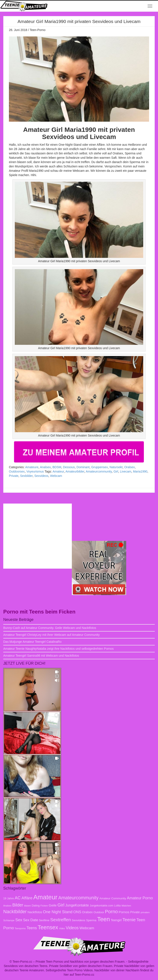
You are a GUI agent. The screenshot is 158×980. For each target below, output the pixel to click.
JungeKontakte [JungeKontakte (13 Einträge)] (77, 905)
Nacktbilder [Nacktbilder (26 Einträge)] (15, 912)
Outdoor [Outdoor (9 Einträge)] (99, 912)
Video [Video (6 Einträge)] (62, 928)
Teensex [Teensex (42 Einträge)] (48, 927)
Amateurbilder (75, 471)
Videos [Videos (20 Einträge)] (72, 928)
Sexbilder (26, 476)
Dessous (69, 467)
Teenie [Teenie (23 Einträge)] (129, 920)
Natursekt (116, 467)
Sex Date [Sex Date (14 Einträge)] (31, 920)
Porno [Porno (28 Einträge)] (111, 912)
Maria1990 (140, 471)
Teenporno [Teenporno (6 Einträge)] (20, 928)
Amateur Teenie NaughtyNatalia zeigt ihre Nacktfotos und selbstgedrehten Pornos (58, 649)
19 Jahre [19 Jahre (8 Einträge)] (9, 898)
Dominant (83, 467)
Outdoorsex (17, 471)
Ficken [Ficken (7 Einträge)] (44, 906)
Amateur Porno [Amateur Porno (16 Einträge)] (140, 898)
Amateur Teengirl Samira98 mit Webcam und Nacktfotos (41, 656)
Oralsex (129, 467)
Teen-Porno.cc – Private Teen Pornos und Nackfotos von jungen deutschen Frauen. (69, 962)
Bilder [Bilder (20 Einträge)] (18, 905)
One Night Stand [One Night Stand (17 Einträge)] (58, 912)
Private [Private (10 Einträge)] (135, 912)
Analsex (45, 467)
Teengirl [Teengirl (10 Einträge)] (116, 920)
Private (14, 476)
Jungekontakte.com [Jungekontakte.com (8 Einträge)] (102, 906)
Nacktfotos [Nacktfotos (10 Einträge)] (35, 912)
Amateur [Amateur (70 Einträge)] (45, 897)
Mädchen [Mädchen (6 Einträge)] (126, 906)
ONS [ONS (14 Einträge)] (77, 912)
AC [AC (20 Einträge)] (18, 898)
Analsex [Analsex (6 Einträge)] (7, 906)
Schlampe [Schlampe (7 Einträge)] (9, 920)
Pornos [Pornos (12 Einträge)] (124, 912)
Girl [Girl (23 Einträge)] (61, 905)
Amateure (32, 467)
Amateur (58, 471)
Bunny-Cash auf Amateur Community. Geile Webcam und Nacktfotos (50, 628)
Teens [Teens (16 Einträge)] (32, 928)
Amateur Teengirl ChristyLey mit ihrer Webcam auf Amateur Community (51, 635)
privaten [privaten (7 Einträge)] (145, 912)
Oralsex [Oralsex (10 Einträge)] (87, 912)
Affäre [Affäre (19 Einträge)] (27, 898)
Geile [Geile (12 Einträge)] (53, 905)
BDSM (57, 467)
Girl (116, 471)
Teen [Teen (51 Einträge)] (104, 919)
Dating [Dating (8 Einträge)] (36, 906)
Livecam (126, 471)
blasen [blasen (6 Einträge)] (27, 906)
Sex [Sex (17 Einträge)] (19, 920)
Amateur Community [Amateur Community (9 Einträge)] (113, 898)
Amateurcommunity (99, 471)
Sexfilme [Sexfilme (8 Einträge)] (44, 920)
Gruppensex (99, 467)
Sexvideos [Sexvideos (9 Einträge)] (79, 920)
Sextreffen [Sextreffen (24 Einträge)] (61, 920)
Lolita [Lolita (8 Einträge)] (118, 906)
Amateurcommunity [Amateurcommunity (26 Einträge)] (78, 898)
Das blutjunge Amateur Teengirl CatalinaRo (32, 642)
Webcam (56, 476)
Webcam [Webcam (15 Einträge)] (87, 928)
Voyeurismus (35, 471)
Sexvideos (41, 476)
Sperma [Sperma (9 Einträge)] (91, 920)
